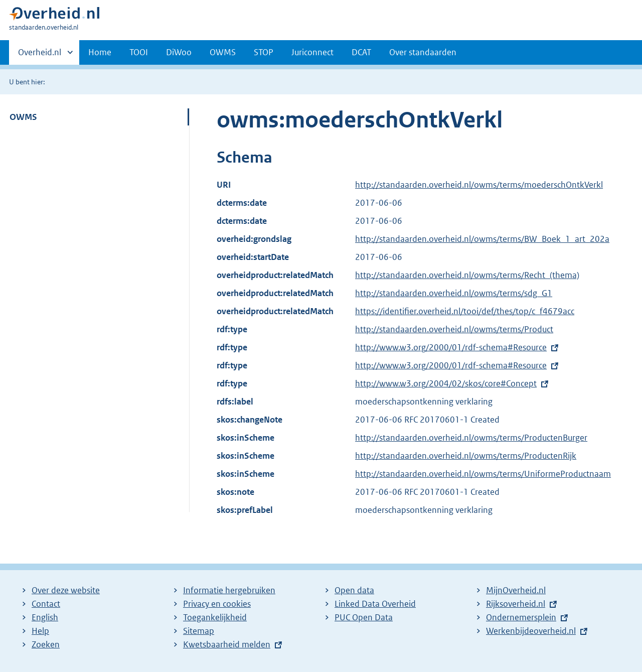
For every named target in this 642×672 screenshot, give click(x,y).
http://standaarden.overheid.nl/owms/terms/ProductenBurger (471, 438)
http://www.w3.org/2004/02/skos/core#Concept (446, 383)
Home (100, 52)
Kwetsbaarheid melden (227, 644)
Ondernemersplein (521, 617)
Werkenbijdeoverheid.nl (531, 631)
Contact (46, 604)
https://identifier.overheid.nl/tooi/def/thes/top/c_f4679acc (465, 311)
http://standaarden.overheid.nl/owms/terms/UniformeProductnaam (483, 474)
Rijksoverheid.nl (516, 604)
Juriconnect (312, 52)
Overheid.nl (40, 55)
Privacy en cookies (217, 604)
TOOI (139, 52)
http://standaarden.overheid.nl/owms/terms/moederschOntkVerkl (479, 185)
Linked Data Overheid (375, 604)
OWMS (223, 52)
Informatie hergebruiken (229, 590)
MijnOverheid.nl (516, 590)
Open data (354, 590)
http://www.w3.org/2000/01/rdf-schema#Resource (451, 347)
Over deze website (66, 590)
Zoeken (46, 644)
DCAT (361, 52)
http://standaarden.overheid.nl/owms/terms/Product (454, 329)
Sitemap (199, 631)
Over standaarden (423, 52)
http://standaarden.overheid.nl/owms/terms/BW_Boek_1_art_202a (482, 239)
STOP (264, 52)
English (45, 617)
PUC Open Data (364, 617)
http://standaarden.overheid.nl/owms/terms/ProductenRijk (466, 456)
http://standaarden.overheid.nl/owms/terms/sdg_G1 (454, 293)
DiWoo (179, 52)
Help (40, 631)
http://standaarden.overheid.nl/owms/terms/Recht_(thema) (467, 275)
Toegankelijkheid (215, 617)
